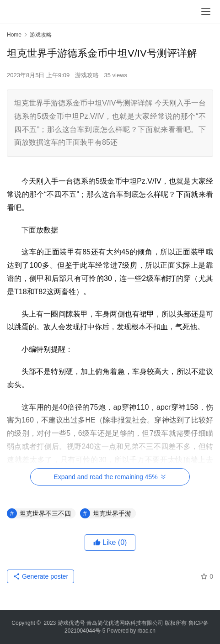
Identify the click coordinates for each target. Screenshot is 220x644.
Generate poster (40, 576)
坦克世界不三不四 (45, 513)
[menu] (206, 11)
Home (14, 35)
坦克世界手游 (112, 513)
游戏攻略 (87, 75)
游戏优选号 (71, 623)
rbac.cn (147, 631)
